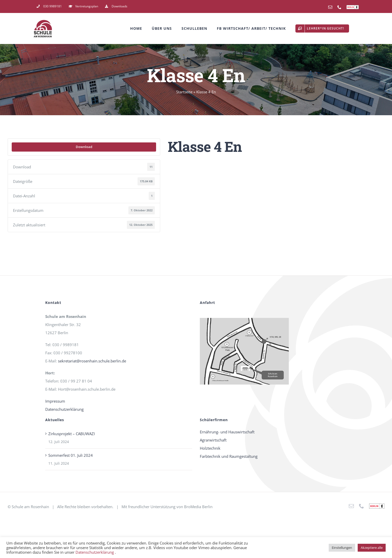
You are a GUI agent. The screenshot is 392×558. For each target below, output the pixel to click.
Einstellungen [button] (342, 548)
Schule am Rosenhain (30, 507)
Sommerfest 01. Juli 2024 (71, 455)
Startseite (184, 92)
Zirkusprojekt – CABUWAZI (72, 434)
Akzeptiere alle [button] (372, 548)
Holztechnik (210, 448)
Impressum (55, 401)
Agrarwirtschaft (213, 440)
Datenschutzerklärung (64, 409)
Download (84, 147)
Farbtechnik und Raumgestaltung (229, 456)
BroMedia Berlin (198, 507)
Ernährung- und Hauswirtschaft (227, 432)
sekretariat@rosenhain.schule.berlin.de (92, 361)
